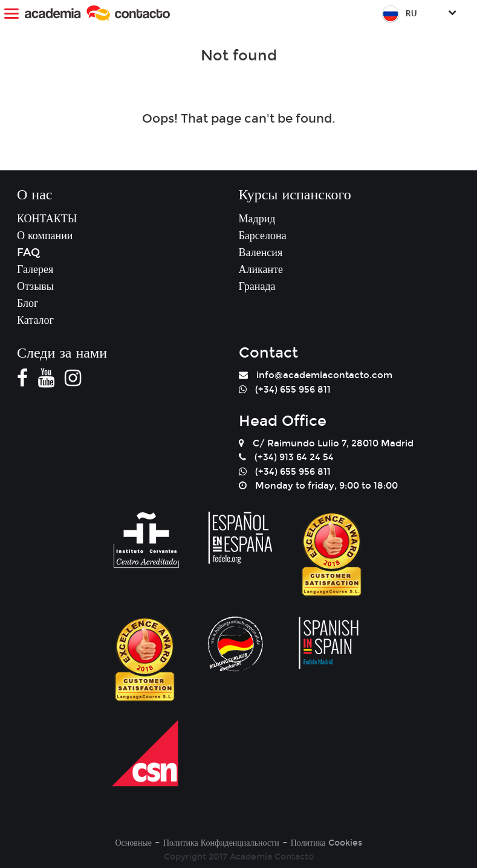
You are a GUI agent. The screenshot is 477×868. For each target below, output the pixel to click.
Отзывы (35, 286)
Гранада (257, 286)
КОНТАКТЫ (47, 219)
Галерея (35, 269)
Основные (133, 843)
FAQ (28, 252)
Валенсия (261, 252)
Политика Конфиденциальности (221, 843)
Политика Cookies (326, 843)
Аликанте (261, 269)
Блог (28, 303)
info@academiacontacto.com (324, 375)
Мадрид (257, 219)
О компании (45, 236)
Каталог (35, 320)
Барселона (263, 236)
